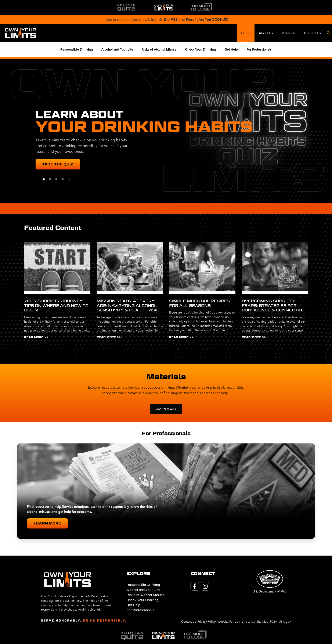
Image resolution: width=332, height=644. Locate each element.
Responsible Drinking (77, 49)
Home (246, 33)
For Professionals (259, 49)
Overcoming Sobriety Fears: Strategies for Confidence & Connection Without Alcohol (274, 306)
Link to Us (248, 622)
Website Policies (229, 622)
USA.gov (285, 622)
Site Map (262, 622)
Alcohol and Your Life (117, 49)
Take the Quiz (58, 164)
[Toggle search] (329, 33)
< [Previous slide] (37, 179)
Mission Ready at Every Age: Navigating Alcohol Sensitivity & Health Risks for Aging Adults (129, 306)
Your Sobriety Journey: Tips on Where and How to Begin (56, 305)
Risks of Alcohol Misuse (159, 49)
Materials (288, 33)
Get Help (231, 49)
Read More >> (36, 337)
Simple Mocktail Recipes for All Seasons (199, 303)
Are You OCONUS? (214, 19)
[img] (126, 8)
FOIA (274, 622)
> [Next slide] (69, 179)
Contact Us (313, 33)
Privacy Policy (207, 622)
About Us (266, 33)
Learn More (166, 409)
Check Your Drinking (201, 49)
